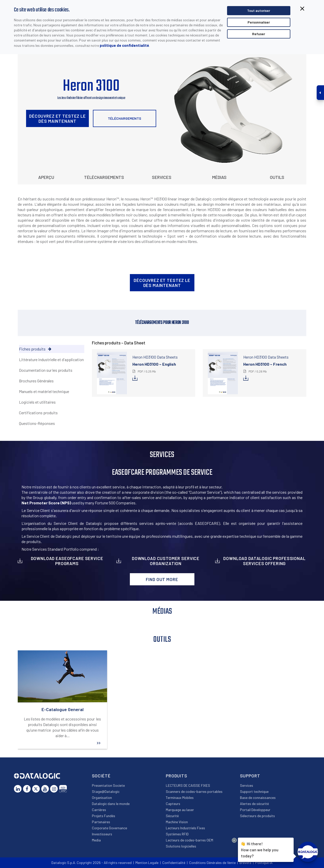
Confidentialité (174, 863)
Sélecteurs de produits (257, 816)
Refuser (259, 34)
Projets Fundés (104, 816)
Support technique (254, 791)
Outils (277, 177)
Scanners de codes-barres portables (194, 791)
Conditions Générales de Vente (212, 863)
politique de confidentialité (124, 45)
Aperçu (46, 177)
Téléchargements (125, 118)
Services (162, 177)
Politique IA (264, 863)
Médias (219, 177)
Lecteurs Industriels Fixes (185, 828)
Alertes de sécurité (254, 804)
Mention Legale (147, 863)
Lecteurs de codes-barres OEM (189, 840)
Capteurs (173, 804)
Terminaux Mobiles (180, 798)
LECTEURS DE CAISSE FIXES (188, 785)
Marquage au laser (180, 810)
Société (101, 776)
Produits (177, 776)
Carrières (99, 810)
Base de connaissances (258, 798)
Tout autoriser (259, 11)
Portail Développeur (255, 810)
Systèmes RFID (177, 834)
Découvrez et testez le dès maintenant (57, 118)
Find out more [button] (162, 579)
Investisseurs (102, 834)
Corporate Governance (109, 828)
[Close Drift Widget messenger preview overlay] (234, 840)
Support (250, 776)
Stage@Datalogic (106, 791)
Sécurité (172, 816)
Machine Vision (177, 822)
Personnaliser (259, 22)
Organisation (102, 798)
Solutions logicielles (181, 846)
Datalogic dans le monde (111, 804)
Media (96, 840)
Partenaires (101, 822)
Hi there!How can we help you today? (260, 849)
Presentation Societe (108, 785)
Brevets (245, 863)
